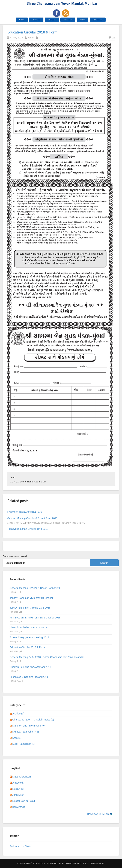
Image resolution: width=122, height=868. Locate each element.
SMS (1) (17, 738)
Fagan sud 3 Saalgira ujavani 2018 (29, 677)
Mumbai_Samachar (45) (26, 732)
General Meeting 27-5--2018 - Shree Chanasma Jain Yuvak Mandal (47, 657)
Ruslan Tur (18, 789)
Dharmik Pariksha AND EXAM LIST (29, 627)
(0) (112, 38)
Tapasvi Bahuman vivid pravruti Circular (31, 598)
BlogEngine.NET (71, 864)
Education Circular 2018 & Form (32, 32)
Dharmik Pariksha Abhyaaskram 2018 (30, 667)
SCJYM (42, 864)
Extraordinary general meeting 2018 (29, 637)
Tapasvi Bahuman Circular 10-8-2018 (28, 529)
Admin (31, 38)
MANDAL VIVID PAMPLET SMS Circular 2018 (35, 618)
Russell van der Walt (24, 801)
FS (103, 864)
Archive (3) (18, 714)
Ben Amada (19, 807)
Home (22, 20)
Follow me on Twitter (21, 846)
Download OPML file (100, 814)
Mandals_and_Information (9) (29, 726)
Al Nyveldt (18, 783)
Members (68, 20)
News (82, 20)
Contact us (98, 20)
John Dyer (18, 795)
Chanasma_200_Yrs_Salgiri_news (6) (33, 720)
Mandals (52, 20)
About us (36, 20)
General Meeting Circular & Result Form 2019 (32, 518)
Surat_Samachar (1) (23, 744)
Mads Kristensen (22, 777)
